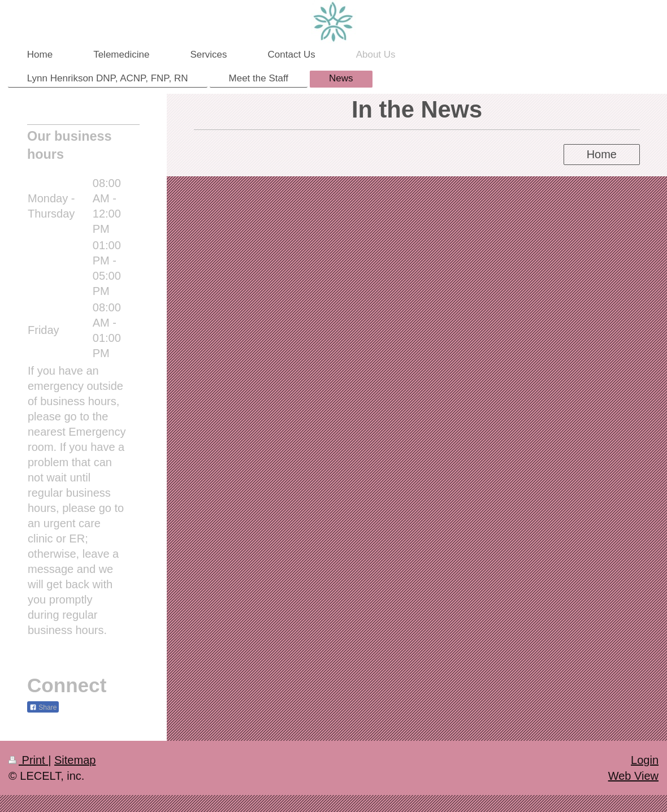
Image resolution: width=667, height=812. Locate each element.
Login (645, 760)
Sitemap (75, 760)
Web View (633, 776)
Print (28, 760)
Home (602, 154)
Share (43, 707)
